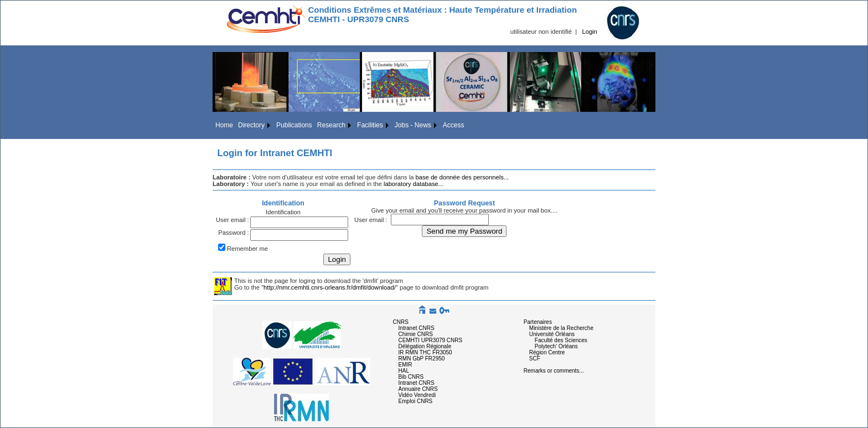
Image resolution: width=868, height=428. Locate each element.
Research (331, 125)
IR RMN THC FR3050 (425, 352)
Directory (251, 125)
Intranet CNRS (417, 328)
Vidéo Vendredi (417, 395)
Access (454, 125)
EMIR (405, 365)
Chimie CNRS (416, 334)
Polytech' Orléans (556, 346)
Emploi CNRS (416, 401)
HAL (404, 371)
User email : (232, 220)
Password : (233, 233)
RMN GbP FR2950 (422, 359)
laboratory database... (414, 184)
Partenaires (538, 322)
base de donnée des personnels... (463, 177)
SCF (535, 359)
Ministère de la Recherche (561, 328)
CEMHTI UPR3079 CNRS (431, 340)
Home (224, 125)
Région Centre (547, 352)
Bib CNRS (411, 377)
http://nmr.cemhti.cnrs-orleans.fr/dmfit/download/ (330, 287)
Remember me (247, 249)
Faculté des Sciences (561, 340)
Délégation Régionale (425, 346)
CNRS (401, 322)
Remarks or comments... (554, 371)
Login (589, 32)
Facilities (370, 125)
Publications (294, 125)
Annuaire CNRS (418, 389)
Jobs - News (413, 125)
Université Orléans (552, 334)
